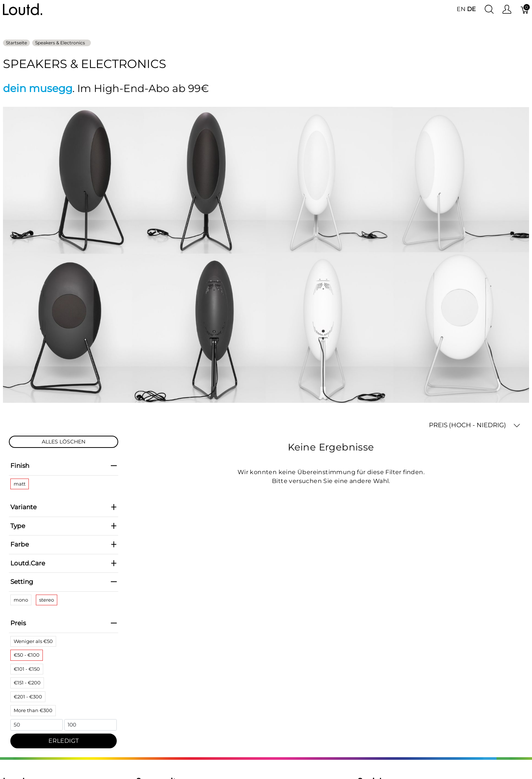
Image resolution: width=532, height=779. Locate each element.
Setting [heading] (64, 582)
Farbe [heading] (64, 544)
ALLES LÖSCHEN (64, 442)
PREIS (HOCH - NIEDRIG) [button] (475, 425)
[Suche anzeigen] (489, 9)
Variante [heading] (64, 507)
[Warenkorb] (525, 9)
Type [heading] (64, 526)
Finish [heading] (64, 466)
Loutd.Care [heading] (64, 563)
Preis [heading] (64, 623)
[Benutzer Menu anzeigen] (507, 9)
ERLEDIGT (64, 741)
